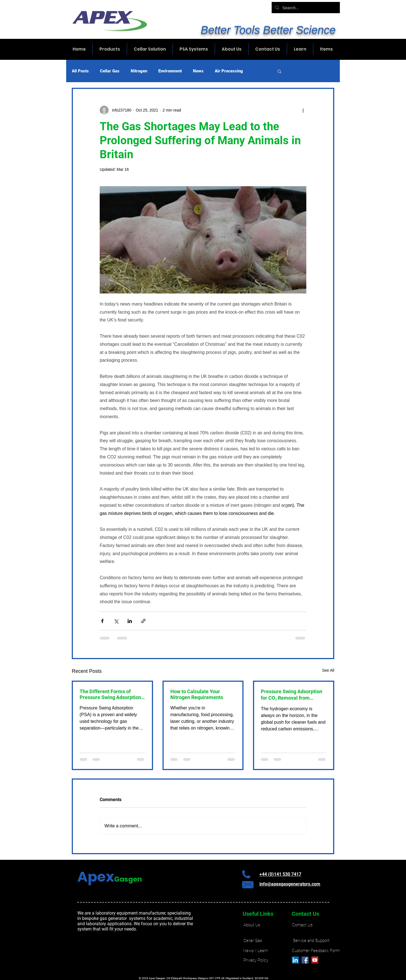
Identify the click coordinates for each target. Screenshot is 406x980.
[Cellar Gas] (253, 941)
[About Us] (252, 925)
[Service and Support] (311, 941)
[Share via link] (143, 621)
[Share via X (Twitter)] (116, 621)
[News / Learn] (255, 951)
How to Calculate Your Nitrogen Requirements (197, 694)
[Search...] (305, 8)
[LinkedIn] (295, 960)
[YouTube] (315, 960)
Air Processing (229, 71)
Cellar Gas (110, 71)
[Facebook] (305, 960)
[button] (279, 71)
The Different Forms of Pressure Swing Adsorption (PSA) (110, 694)
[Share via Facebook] (102, 621)
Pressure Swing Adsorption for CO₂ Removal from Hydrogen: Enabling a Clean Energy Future (292, 695)
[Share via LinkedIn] (130, 621)
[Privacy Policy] (256, 960)
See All (328, 670)
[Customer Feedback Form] (316, 951)
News (198, 71)
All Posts (80, 71)
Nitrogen (139, 71)
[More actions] (303, 110)
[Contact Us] (302, 925)
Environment (170, 71)
